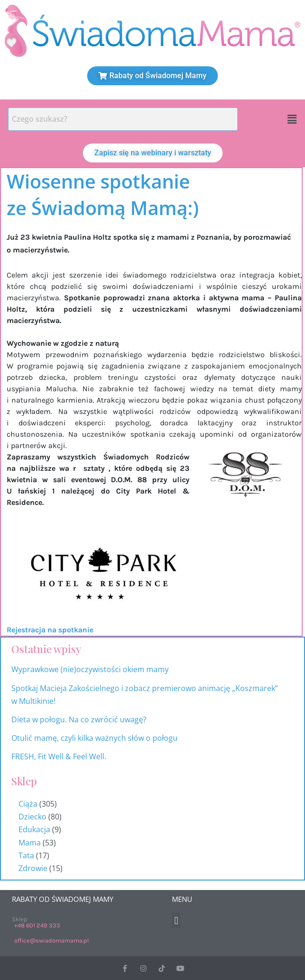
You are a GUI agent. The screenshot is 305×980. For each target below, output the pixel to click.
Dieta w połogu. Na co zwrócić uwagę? (79, 719)
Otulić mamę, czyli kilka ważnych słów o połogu (95, 738)
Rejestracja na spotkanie (50, 630)
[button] (292, 119)
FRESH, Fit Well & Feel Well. (59, 756)
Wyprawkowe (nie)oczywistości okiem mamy (91, 669)
